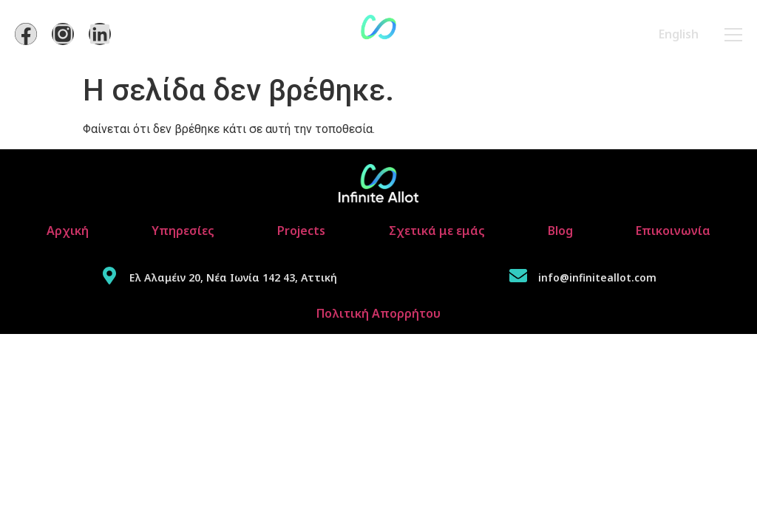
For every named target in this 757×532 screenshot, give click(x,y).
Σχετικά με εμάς (437, 231)
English (679, 34)
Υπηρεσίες (183, 231)
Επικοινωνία (673, 231)
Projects (301, 231)
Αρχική (68, 231)
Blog (560, 231)
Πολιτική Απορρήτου (378, 313)
